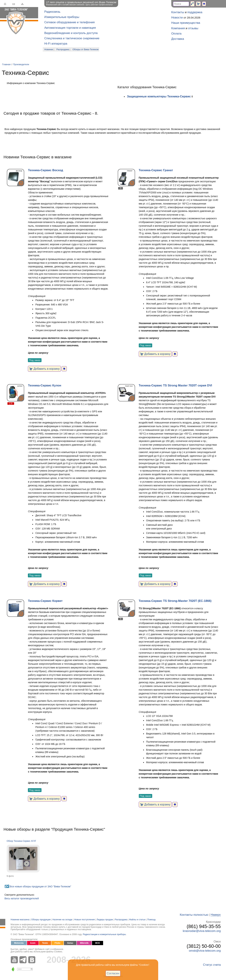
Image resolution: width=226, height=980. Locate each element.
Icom (33, 943)
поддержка (195, 12)
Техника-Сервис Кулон (44, 385)
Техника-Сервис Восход (45, 170)
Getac (70, 943)
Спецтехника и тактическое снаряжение (72, 38)
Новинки (49, 49)
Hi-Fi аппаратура (56, 44)
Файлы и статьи (137, 920)
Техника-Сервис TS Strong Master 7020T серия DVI (175, 385)
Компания (178, 28)
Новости (177, 18)
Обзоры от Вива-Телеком (86, 49)
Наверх (216, 915)
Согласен (113, 973)
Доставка (178, 39)
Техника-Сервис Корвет (45, 601)
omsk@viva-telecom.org (205, 951)
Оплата (176, 34)
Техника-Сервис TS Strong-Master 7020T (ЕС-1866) (175, 601)
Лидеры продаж (105, 920)
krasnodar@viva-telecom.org (202, 931)
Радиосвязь (52, 12)
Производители (21, 64)
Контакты (178, 12)
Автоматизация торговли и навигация (70, 28)
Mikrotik (84, 943)
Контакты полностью (194, 915)
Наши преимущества (186, 23)
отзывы (193, 28)
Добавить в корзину (44, 369)
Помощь (152, 920)
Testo (45, 943)
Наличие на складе (62, 920)
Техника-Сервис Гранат (156, 170)
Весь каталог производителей (22, 898)
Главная (6, 64)
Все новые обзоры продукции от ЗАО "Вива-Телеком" (41, 886)
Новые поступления (84, 920)
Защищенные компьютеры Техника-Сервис (159, 96)
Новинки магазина (20, 920)
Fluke (57, 943)
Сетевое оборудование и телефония (69, 22)
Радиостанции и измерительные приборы (104, 934)
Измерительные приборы (62, 17)
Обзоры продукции (41, 920)
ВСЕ (97, 943)
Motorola (19, 943)
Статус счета (212, 965)
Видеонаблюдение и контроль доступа (71, 33)
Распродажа (63, 49)
